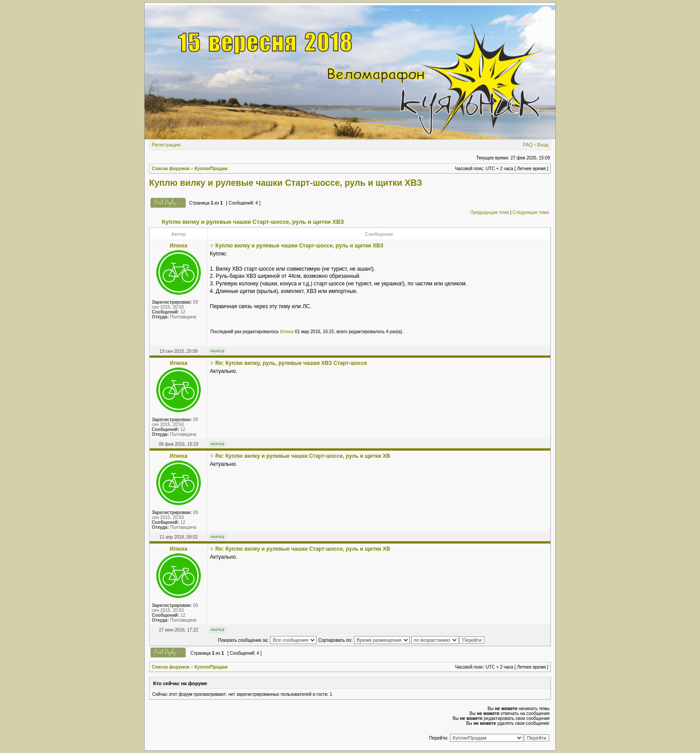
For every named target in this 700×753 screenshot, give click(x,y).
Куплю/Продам (211, 169)
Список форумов (171, 169)
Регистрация (166, 145)
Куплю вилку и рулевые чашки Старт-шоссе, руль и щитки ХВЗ (286, 183)
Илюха (287, 332)
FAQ (528, 145)
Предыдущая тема (489, 212)
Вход (543, 145)
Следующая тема (531, 212)
